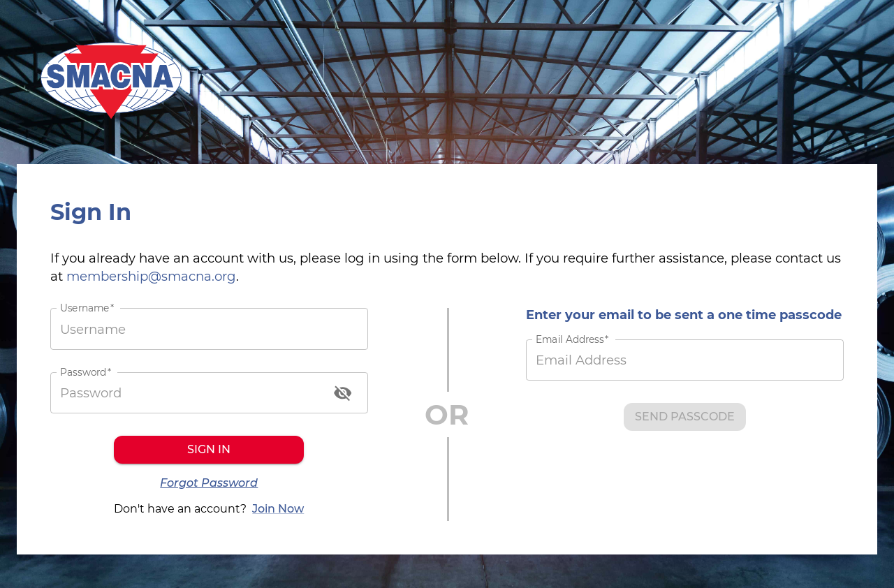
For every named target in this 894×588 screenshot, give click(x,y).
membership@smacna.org (151, 276)
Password (86, 372)
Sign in (209, 450)
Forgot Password (209, 483)
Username (87, 308)
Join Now (278, 509)
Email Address (572, 340)
